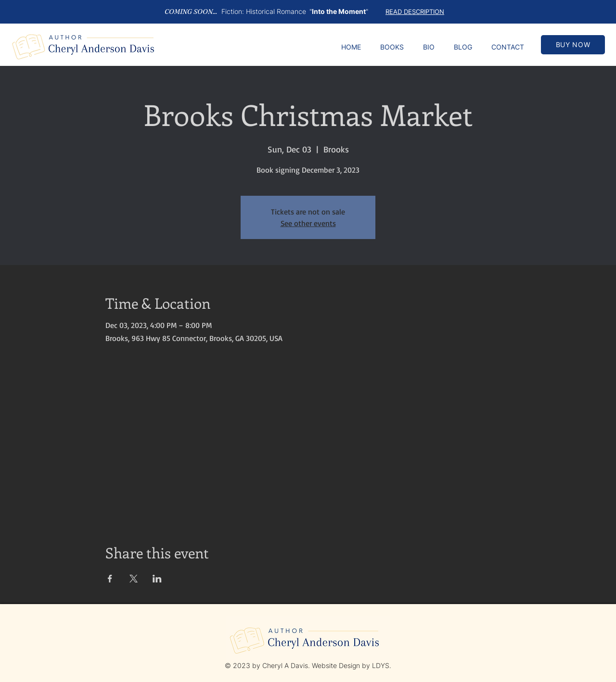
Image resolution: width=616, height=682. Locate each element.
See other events (308, 223)
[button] (415, 11)
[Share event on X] (134, 579)
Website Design (336, 665)
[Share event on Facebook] (110, 579)
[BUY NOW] (573, 45)
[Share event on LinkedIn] (157, 579)
